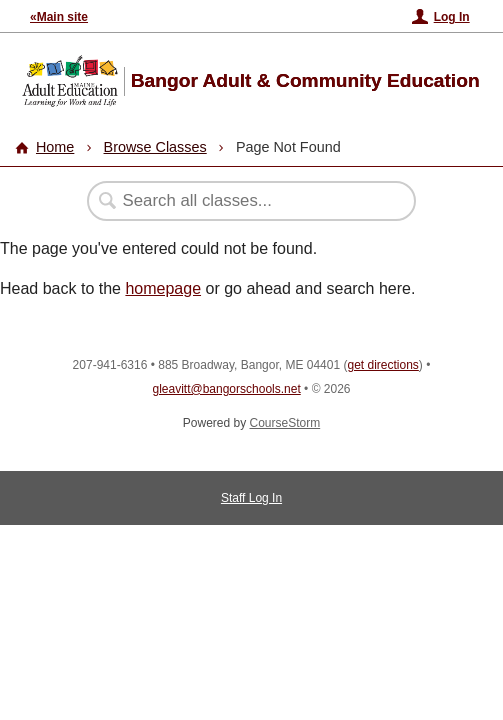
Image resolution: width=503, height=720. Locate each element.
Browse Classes (155, 147)
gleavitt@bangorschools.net (226, 389)
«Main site (59, 17)
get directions (382, 365)
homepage (163, 288)
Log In (452, 17)
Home (55, 147)
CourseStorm (285, 423)
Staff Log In (251, 498)
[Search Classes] (241, 201)
